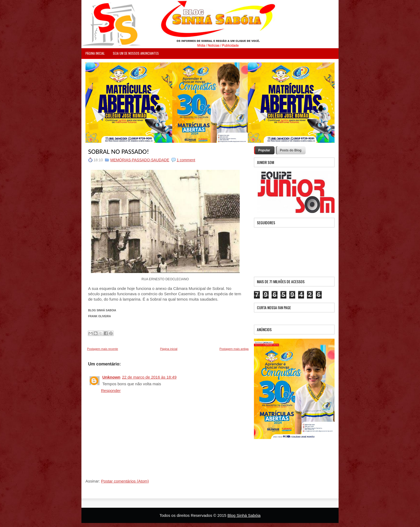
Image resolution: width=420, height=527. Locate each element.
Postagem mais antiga (234, 349)
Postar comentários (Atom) (125, 481)
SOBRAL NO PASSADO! (119, 152)
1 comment (186, 160)
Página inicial (169, 349)
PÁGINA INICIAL (95, 53)
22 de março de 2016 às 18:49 (149, 377)
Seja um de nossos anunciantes (136, 53)
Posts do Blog (291, 150)
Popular (264, 150)
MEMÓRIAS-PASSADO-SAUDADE (140, 160)
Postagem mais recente (103, 349)
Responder (111, 390)
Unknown (111, 377)
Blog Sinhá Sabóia (244, 515)
